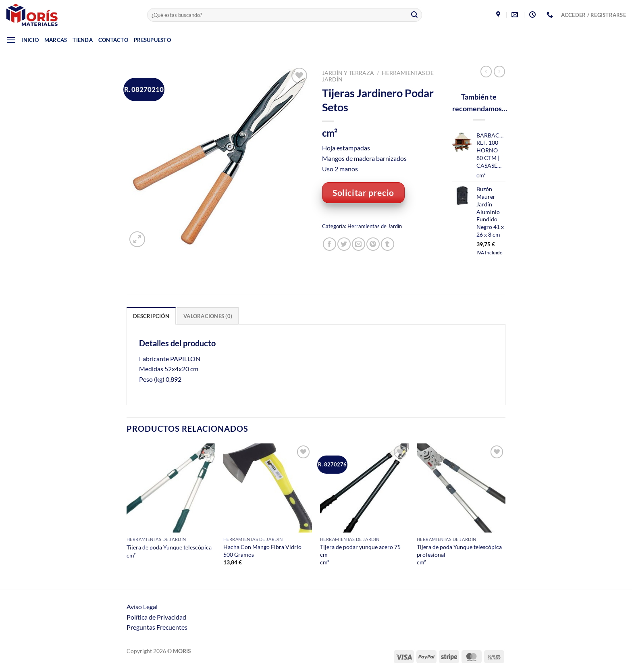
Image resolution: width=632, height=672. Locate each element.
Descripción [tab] (151, 316)
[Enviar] (414, 15)
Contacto (113, 40)
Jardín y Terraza (348, 73)
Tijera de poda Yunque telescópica (169, 547)
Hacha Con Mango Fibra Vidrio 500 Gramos (262, 551)
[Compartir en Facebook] (330, 244)
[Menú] (11, 40)
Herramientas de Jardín (375, 226)
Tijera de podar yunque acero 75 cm (360, 551)
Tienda (83, 40)
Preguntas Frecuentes (157, 627)
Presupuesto (152, 40)
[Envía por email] (359, 244)
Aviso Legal (142, 606)
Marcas (56, 40)
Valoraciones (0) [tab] (208, 316)
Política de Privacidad (156, 617)
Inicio (30, 40)
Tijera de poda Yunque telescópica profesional (459, 551)
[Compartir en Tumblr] (388, 244)
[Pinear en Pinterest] (373, 244)
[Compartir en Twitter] (344, 244)
